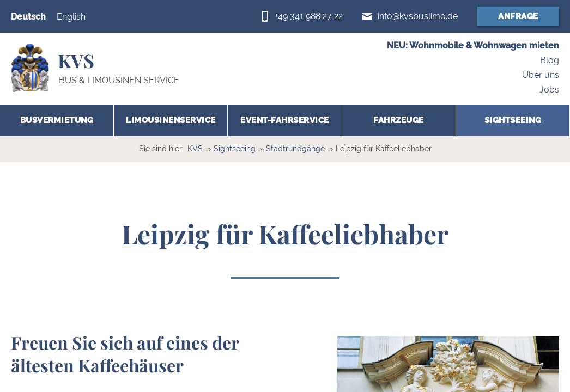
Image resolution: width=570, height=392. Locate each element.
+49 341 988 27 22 (309, 16)
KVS (195, 149)
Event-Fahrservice (285, 120)
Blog (550, 61)
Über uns (541, 75)
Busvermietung (57, 120)
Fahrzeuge (399, 120)
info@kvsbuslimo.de (418, 16)
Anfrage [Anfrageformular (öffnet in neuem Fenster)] (518, 16)
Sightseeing (513, 120)
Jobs (549, 90)
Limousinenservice (171, 120)
